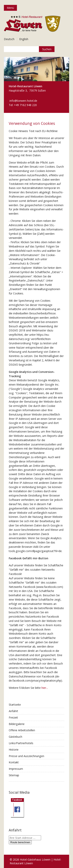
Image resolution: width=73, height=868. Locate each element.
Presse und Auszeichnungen (26, 756)
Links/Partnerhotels (21, 743)
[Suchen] (47, 49)
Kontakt (14, 762)
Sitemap (14, 775)
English (24, 39)
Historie (14, 750)
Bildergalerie (17, 724)
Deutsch (9, 39)
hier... (45, 688)
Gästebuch (15, 737)
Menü (10, 8)
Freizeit (13, 717)
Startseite (15, 705)
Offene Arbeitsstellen (22, 730)
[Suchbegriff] (29, 49)
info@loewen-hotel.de (23, 101)
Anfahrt (13, 711)
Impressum (16, 769)
